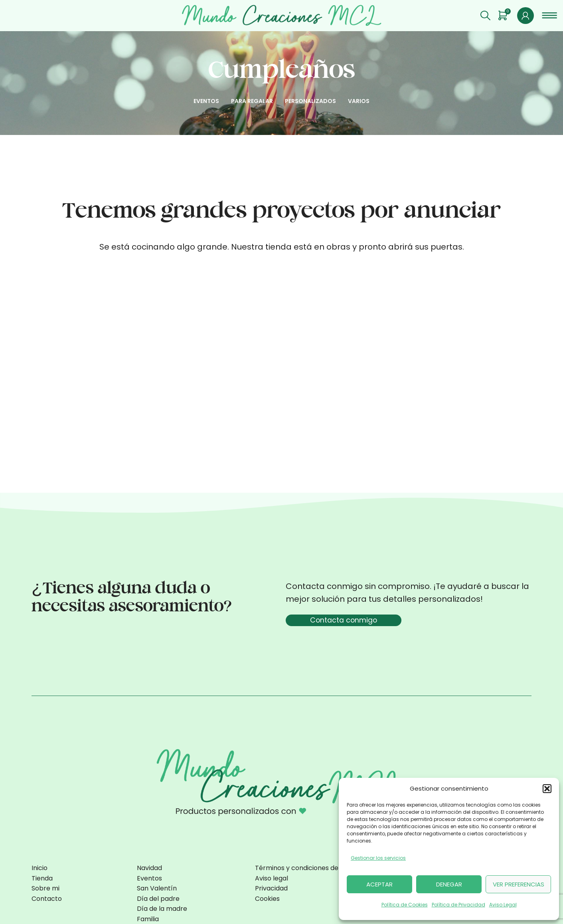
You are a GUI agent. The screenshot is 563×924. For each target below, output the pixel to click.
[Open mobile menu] (549, 18)
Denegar (449, 884)
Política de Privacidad (458, 905)
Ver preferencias (519, 884)
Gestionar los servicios (378, 858)
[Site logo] (282, 17)
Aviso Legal (503, 905)
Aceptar (379, 884)
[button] (547, 789)
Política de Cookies (405, 905)
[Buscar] (485, 18)
